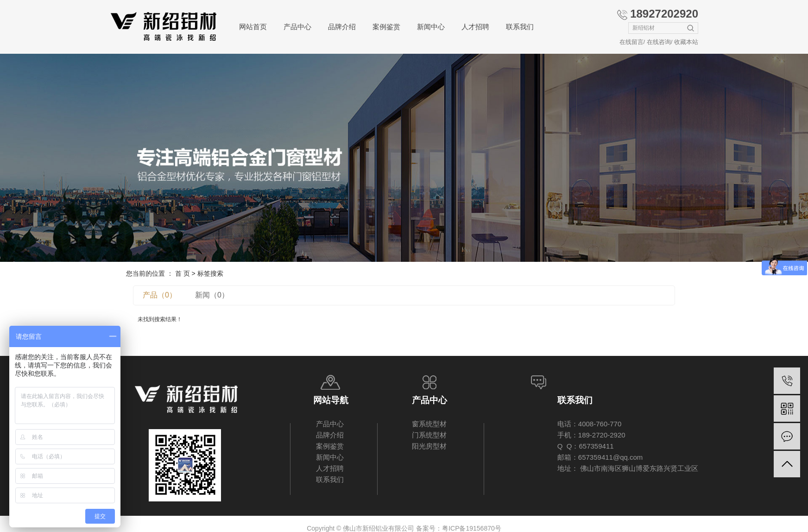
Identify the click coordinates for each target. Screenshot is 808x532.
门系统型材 (429, 435)
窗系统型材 (429, 424)
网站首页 (253, 27)
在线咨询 (659, 42)
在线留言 (631, 42)
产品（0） (160, 295)
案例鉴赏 (386, 27)
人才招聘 (475, 27)
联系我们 (520, 27)
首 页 (183, 273)
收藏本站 (686, 42)
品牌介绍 (342, 27)
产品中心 (297, 27)
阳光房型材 (429, 446)
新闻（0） (212, 295)
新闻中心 (431, 27)
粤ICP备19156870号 (472, 528)
